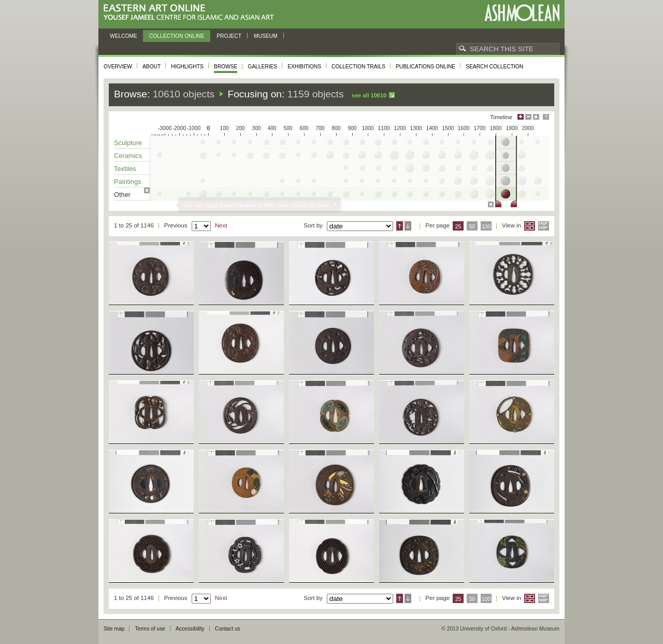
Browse (226, 67)
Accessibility (190, 629)
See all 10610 (369, 95)
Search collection (494, 67)
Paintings (128, 182)
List (544, 226)
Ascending (400, 226)
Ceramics (128, 156)
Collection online (177, 36)
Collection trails (358, 67)
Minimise (528, 117)
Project (229, 36)
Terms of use (150, 629)
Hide (536, 117)
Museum (266, 36)
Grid (530, 226)
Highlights (187, 67)
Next (221, 225)
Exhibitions (304, 67)
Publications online (426, 67)
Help (546, 117)
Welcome (124, 36)
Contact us (228, 629)
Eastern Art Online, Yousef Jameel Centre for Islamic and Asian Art (191, 13)
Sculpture (128, 143)
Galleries (262, 67)
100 (486, 227)
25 (458, 227)
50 (472, 227)
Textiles (125, 169)
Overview (118, 67)
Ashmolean (522, 13)
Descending (408, 226)
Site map (114, 629)
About (152, 67)
